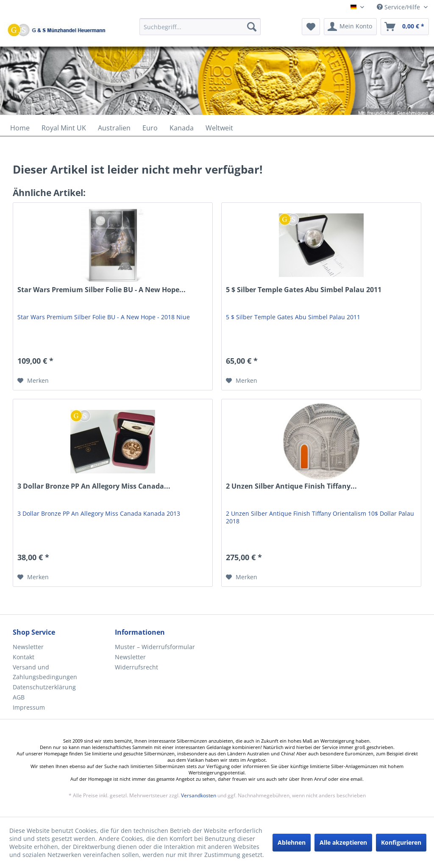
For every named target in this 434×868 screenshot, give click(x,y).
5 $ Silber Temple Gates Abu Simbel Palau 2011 (304, 290)
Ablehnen (292, 842)
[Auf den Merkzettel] (33, 381)
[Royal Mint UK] (64, 128)
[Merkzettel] (311, 27)
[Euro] (150, 128)
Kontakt (24, 657)
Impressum (29, 707)
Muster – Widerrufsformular (155, 647)
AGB (19, 697)
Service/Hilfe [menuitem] (399, 7)
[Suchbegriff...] (200, 27)
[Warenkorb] (405, 27)
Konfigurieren (401, 842)
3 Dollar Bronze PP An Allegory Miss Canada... (94, 486)
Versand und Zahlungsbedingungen (45, 672)
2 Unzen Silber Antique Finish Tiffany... (291, 486)
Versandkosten (199, 795)
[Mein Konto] (350, 27)
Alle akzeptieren (343, 842)
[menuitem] (200, 31)
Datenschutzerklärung (44, 687)
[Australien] (114, 128)
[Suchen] (252, 27)
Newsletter (28, 647)
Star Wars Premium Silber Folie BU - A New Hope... (102, 290)
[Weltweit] (219, 128)
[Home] (20, 128)
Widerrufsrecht (136, 667)
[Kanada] (182, 128)
